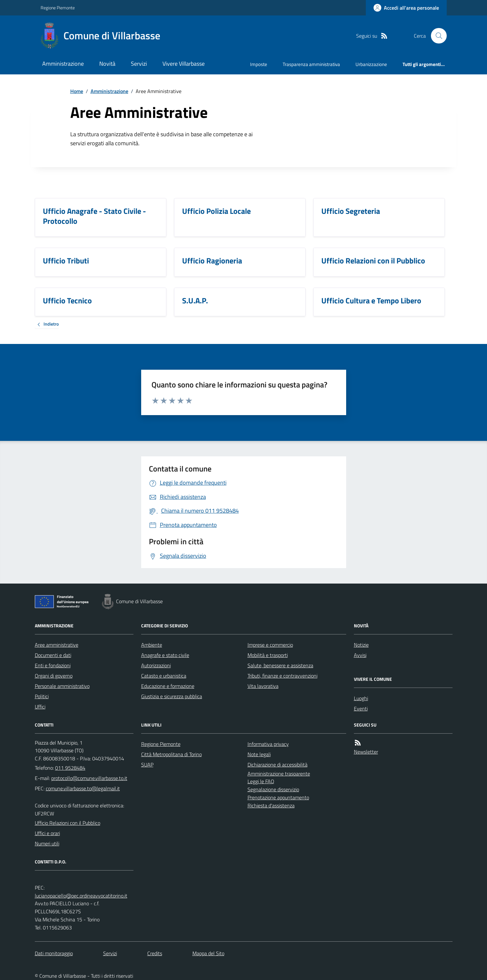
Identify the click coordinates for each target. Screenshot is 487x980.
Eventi (361, 709)
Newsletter (366, 752)
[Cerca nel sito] (436, 36)
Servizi (139, 64)
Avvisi (360, 655)
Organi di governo (54, 676)
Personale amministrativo (62, 686)
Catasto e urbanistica (164, 676)
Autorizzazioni (156, 665)
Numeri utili (47, 843)
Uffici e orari (47, 833)
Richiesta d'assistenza (271, 805)
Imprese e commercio (270, 645)
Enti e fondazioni (53, 665)
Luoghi (361, 698)
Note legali (259, 754)
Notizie (361, 645)
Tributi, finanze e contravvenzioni (282, 676)
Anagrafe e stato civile (165, 655)
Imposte (259, 64)
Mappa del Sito (208, 953)
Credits (155, 953)
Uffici (40, 707)
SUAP (147, 765)
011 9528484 (70, 768)
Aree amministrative (57, 645)
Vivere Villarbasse (184, 64)
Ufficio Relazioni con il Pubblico (68, 823)
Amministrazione (63, 64)
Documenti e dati (53, 655)
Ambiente (152, 645)
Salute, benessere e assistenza (280, 665)
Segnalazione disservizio (273, 789)
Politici (42, 696)
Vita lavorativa (263, 686)
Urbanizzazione (371, 64)
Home (77, 91)
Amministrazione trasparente (279, 774)
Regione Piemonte (58, 8)
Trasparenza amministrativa (311, 64)
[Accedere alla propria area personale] (406, 8)
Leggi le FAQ (261, 781)
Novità (107, 64)
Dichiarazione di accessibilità (278, 765)
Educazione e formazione (168, 686)
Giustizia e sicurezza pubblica (172, 696)
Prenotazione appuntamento (278, 797)
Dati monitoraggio (54, 953)
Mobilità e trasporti (268, 655)
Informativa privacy (268, 744)
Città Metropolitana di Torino (171, 754)
